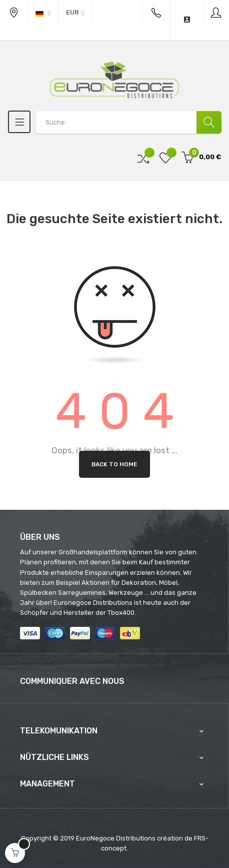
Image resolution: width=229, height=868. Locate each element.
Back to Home (114, 464)
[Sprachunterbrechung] (43, 13)
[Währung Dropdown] (75, 13)
